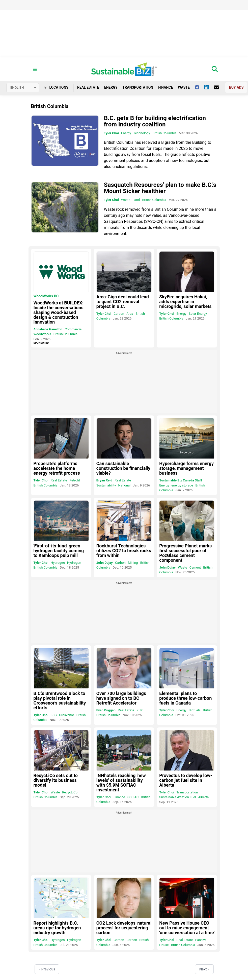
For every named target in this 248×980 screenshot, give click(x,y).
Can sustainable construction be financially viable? (123, 468)
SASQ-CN (154, 221)
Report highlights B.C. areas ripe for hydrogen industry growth (57, 928)
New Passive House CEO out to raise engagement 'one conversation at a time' (187, 928)
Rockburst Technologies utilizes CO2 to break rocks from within (124, 551)
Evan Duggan (106, 710)
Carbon (119, 314)
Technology (142, 133)
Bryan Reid (104, 480)
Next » (204, 969)
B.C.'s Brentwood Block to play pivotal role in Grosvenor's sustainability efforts (60, 701)
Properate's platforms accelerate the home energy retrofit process (57, 468)
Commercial (73, 329)
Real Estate (88, 87)
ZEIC (140, 710)
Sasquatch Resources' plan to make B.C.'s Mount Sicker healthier (160, 188)
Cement (195, 567)
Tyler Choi (111, 133)
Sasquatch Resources (123, 221)
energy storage (182, 485)
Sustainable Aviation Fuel (177, 797)
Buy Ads (236, 87)
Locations (56, 87)
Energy (111, 87)
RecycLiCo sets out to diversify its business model (56, 780)
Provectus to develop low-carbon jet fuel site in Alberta (186, 780)
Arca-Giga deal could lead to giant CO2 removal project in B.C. (123, 302)
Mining (133, 563)
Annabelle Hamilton (48, 329)
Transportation (138, 87)
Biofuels (195, 710)
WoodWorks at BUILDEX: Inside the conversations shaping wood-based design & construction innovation (59, 312)
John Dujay (105, 563)
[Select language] (23, 88)
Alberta (204, 797)
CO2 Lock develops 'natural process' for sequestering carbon (124, 928)
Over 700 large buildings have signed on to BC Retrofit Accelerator (121, 698)
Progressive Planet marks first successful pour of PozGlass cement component (185, 553)
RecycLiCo (70, 792)
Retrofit (75, 480)
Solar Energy (198, 314)
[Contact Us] (219, 87)
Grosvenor (66, 715)
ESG (54, 715)
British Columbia (164, 133)
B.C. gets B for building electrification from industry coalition (155, 121)
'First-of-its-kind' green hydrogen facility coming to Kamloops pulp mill (59, 551)
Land (136, 200)
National (125, 485)
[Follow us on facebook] (200, 87)
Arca (130, 314)
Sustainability (106, 485)
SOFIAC (133, 797)
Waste (184, 87)
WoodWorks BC (46, 296)
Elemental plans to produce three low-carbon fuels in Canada (185, 698)
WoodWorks (42, 334)
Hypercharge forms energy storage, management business (186, 468)
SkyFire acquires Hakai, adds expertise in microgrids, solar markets (185, 302)
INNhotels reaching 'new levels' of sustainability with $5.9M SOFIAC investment (121, 783)
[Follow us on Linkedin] (209, 87)
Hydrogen (58, 563)
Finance (166, 87)
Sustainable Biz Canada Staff (181, 480)
